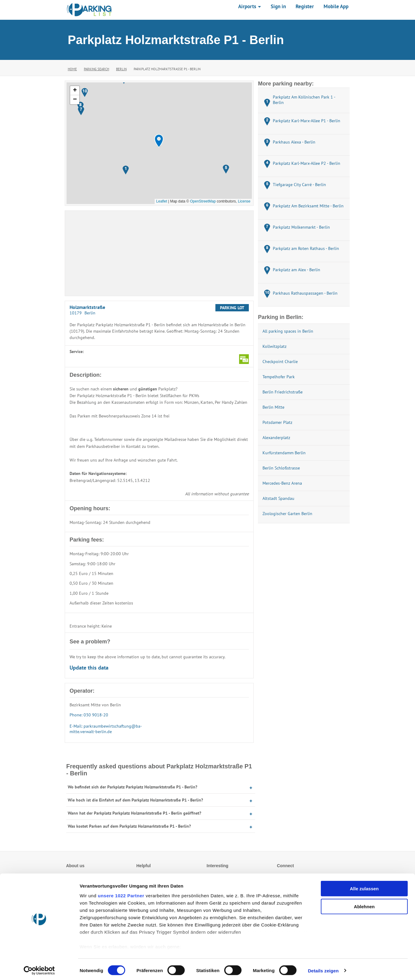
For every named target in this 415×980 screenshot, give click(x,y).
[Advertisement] (159, 253)
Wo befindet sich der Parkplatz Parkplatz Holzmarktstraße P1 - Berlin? (132, 787)
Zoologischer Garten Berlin (287, 514)
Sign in (278, 6)
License (244, 201)
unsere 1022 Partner (121, 893)
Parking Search (96, 69)
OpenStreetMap (203, 201)
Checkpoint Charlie (280, 362)
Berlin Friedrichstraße (283, 392)
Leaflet (162, 201)
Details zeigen (323, 968)
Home (72, 69)
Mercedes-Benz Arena (282, 483)
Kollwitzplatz (274, 346)
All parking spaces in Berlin (288, 331)
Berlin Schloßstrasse (281, 468)
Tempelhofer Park (279, 377)
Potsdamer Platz (277, 422)
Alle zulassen (364, 886)
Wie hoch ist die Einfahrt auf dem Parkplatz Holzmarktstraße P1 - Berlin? (135, 800)
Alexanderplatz (276, 438)
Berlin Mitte (273, 407)
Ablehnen (364, 904)
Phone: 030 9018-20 (89, 715)
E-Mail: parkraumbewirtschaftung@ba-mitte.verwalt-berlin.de (106, 729)
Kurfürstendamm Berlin (284, 453)
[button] (159, 141)
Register (305, 6)
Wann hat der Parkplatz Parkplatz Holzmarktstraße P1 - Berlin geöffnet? (134, 813)
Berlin (121, 69)
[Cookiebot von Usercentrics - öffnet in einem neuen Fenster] (39, 968)
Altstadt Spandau (278, 498)
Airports (250, 6)
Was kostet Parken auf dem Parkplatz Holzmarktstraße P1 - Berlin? (129, 826)
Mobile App (336, 6)
